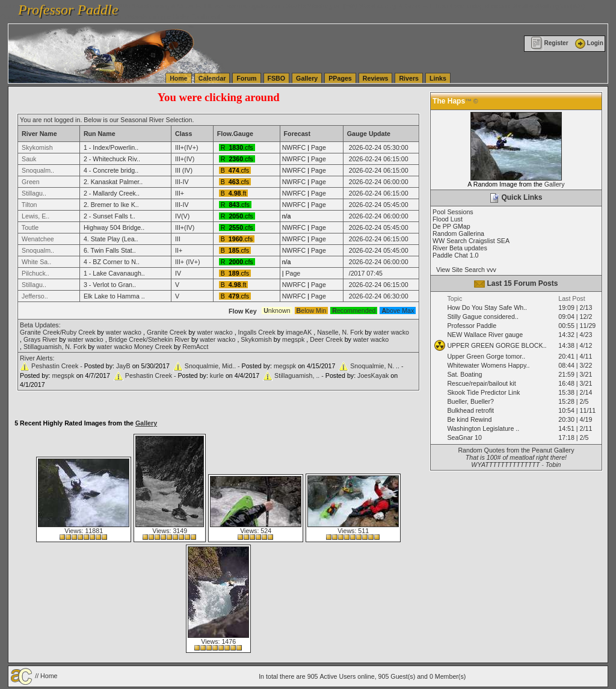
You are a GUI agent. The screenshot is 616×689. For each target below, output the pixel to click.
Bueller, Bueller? (470, 401)
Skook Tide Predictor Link (483, 392)
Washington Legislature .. (483, 428)
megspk (293, 339)
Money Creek (153, 347)
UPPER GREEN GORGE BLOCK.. (497, 345)
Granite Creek (167, 332)
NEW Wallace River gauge (485, 335)
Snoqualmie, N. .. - (377, 366)
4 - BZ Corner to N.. (112, 262)
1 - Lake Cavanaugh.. (114, 273)
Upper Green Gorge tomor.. (486, 356)
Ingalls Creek (257, 332)
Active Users (337, 676)
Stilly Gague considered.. (482, 317)
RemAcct (195, 347)
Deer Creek (326, 339)
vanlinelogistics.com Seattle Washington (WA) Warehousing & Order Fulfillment (340, 6)
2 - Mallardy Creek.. (112, 193)
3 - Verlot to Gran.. (110, 285)
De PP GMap (451, 226)
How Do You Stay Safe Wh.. (487, 307)
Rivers (409, 78)
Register (550, 43)
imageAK (299, 332)
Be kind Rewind (469, 419)
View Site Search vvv (464, 270)
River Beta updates (460, 248)
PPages (340, 78)
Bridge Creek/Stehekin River (149, 339)
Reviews (376, 78)
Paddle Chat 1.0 (455, 255)
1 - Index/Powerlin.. (111, 147)
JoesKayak (373, 375)
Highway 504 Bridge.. (114, 227)
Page (319, 147)
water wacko (124, 332)
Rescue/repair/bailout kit (481, 383)
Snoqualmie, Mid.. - (213, 366)
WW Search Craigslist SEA (471, 241)
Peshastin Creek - (58, 366)
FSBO (277, 78)
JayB (123, 366)
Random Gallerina (458, 233)
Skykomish (256, 339)
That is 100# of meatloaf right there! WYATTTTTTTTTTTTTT (516, 461)
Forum (246, 78)
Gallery (307, 78)
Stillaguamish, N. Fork (55, 347)
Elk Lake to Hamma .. (114, 296)
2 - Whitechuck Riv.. (112, 159)
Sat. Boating (464, 374)
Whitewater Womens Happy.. (488, 365)
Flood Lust (448, 219)
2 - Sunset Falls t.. (109, 216)
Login (588, 43)
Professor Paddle (472, 326)
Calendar (212, 78)
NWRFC (294, 147)
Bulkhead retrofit (470, 410)
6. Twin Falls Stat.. (110, 250)
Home (179, 78)
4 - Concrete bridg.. (111, 170)
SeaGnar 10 (464, 437)
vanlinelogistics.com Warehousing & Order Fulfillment (144, 17)
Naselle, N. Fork (340, 332)
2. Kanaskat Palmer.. (113, 182)
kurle (217, 375)
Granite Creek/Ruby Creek (58, 332)
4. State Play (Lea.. (111, 239)
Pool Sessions (453, 212)
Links (438, 78)
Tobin (553, 465)
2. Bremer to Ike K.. (111, 205)
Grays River (40, 339)
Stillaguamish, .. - (300, 375)
